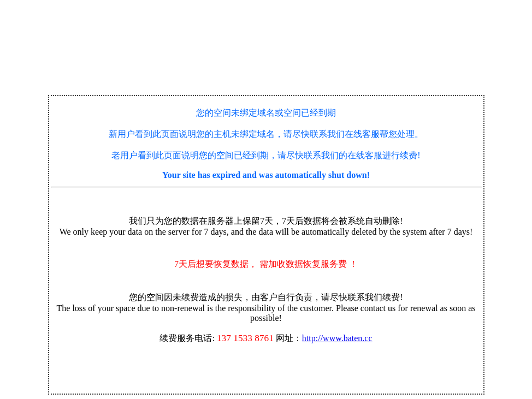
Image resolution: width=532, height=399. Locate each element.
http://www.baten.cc (337, 338)
